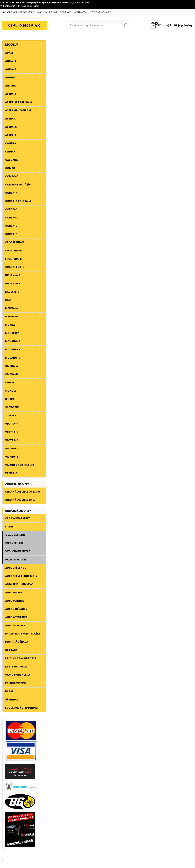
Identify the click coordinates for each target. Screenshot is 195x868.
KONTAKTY (80, 12)
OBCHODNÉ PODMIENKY (21, 12)
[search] (125, 26)
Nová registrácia (30, 6)
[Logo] (25, 25)
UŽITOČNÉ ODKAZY (100, 12)
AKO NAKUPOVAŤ (47, 12)
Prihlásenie (9, 6)
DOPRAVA (65, 12)
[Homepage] (4, 13)
